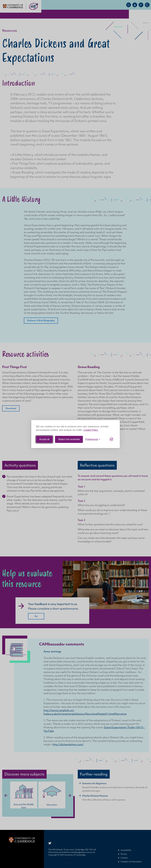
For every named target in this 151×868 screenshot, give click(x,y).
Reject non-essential (69, 439)
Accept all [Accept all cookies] (44, 439)
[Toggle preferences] (93, 439)
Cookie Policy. (91, 430)
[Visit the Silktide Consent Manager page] (111, 439)
